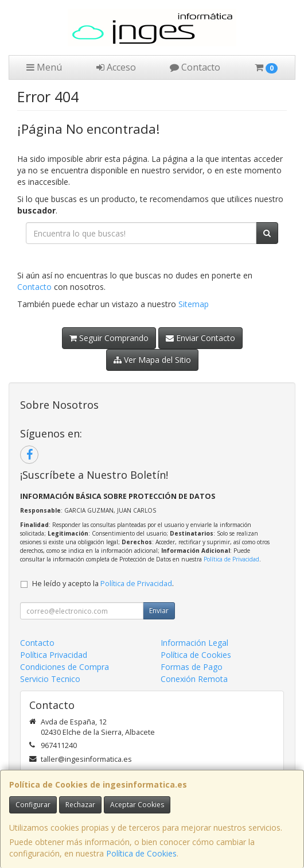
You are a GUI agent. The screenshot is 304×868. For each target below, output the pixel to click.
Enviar (159, 611)
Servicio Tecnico (50, 679)
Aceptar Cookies (137, 805)
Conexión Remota (194, 679)
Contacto (195, 67)
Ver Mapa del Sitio (152, 360)
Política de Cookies (141, 853)
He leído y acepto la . (103, 584)
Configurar (33, 805)
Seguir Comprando (109, 338)
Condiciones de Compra (65, 667)
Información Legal (194, 643)
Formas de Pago (192, 667)
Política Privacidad (54, 655)
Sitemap (194, 304)
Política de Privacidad (231, 559)
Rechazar (80, 805)
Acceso (116, 67)
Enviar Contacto (200, 338)
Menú (44, 67)
